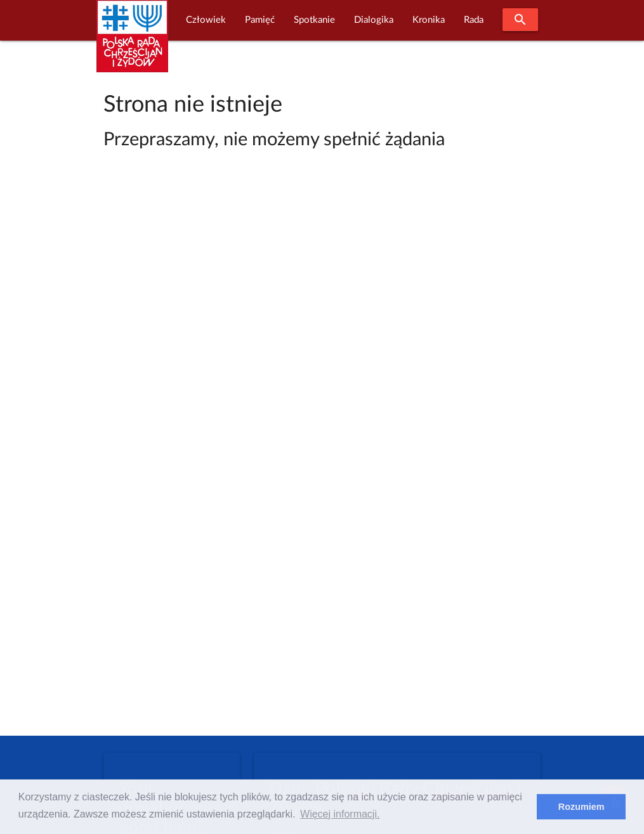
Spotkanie (314, 20)
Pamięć (260, 20)
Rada (474, 20)
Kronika (429, 20)
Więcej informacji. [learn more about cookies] (340, 814)
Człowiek (206, 20)
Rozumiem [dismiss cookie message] (582, 807)
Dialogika (374, 20)
